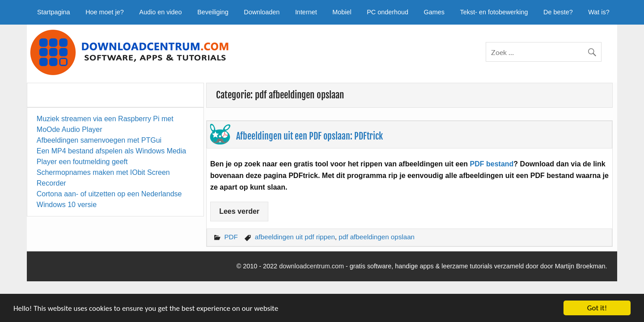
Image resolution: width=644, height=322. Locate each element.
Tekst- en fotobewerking (494, 12)
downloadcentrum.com (311, 266)
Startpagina (54, 12)
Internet (306, 12)
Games (434, 12)
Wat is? (599, 12)
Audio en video (160, 12)
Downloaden (262, 12)
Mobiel (342, 12)
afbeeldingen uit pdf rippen (295, 237)
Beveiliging (213, 12)
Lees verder (239, 211)
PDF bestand (492, 164)
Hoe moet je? (105, 12)
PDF (231, 237)
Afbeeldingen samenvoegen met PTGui (99, 140)
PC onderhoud (388, 12)
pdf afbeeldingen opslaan (377, 237)
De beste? (558, 12)
